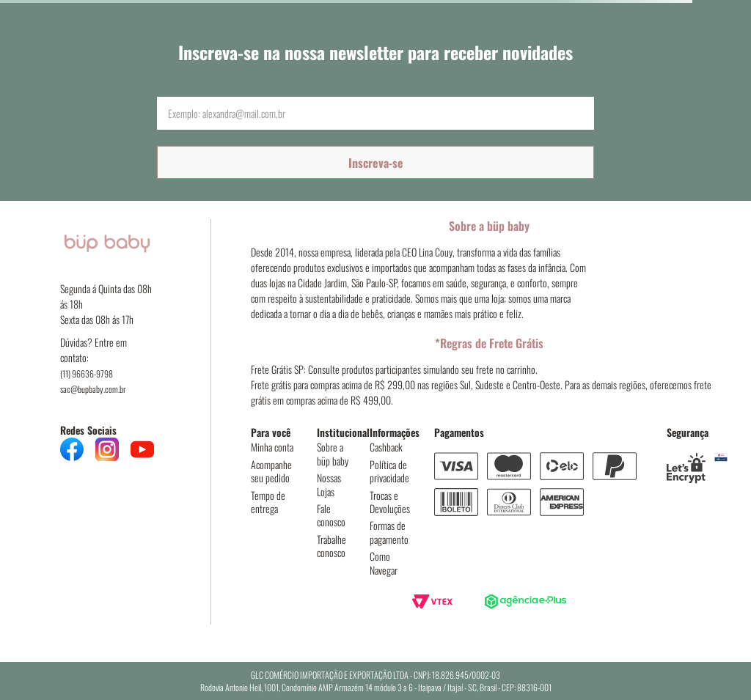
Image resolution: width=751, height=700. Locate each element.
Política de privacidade (389, 471)
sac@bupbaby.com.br (93, 389)
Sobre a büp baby (333, 453)
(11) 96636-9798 (87, 373)
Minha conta (272, 447)
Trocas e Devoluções (390, 502)
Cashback (386, 447)
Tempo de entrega (268, 502)
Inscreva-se (376, 163)
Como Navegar (384, 563)
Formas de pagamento (389, 532)
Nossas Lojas (329, 484)
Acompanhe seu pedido (271, 471)
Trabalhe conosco (331, 546)
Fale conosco (331, 515)
